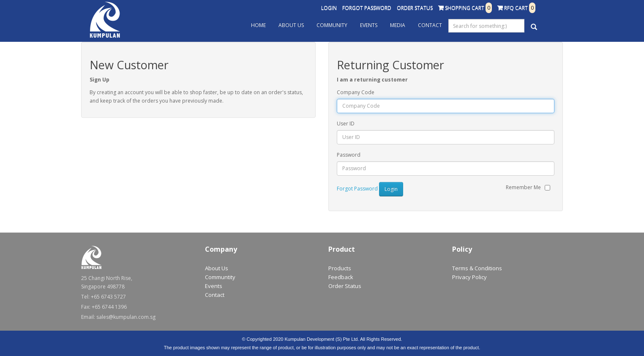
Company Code (356, 92)
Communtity (220, 277)
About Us (291, 25)
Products (340, 268)
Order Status (415, 8)
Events (369, 25)
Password (349, 155)
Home (258, 25)
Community (332, 25)
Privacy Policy (469, 277)
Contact (430, 25)
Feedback (341, 277)
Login (329, 8)
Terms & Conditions (477, 268)
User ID (346, 124)
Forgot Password (367, 8)
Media (398, 25)
